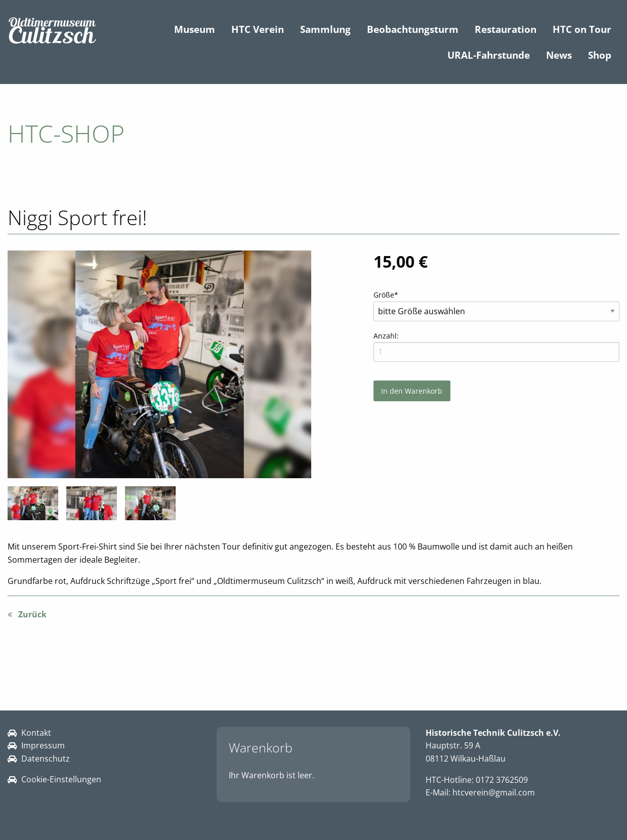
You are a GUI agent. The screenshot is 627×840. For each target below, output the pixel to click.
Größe (390, 294)
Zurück (32, 614)
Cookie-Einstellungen (61, 779)
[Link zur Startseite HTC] (52, 30)
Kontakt (36, 733)
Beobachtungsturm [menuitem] (413, 29)
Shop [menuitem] (600, 55)
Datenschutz (46, 759)
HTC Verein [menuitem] (258, 29)
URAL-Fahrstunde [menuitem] (489, 55)
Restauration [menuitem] (506, 29)
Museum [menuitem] (195, 29)
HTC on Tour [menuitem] (582, 29)
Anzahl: (386, 336)
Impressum (43, 745)
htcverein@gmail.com (494, 792)
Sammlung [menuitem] (325, 29)
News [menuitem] (559, 55)
